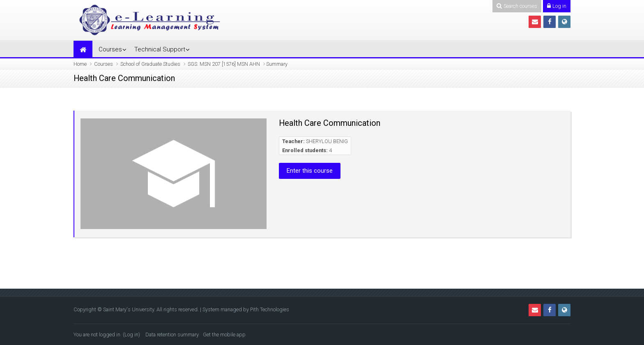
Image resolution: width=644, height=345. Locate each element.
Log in (131, 335)
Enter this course (310, 171)
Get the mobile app (224, 335)
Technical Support (160, 49)
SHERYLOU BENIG (327, 141)
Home (80, 64)
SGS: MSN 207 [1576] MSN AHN (224, 64)
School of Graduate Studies (150, 64)
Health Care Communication (330, 123)
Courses (110, 49)
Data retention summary (172, 335)
